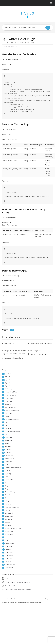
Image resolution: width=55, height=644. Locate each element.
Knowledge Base (10, 459)
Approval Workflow (11, 392)
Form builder (9, 440)
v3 (12, 330)
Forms (7, 443)
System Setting (10, 534)
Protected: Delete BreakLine (14, 358)
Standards (8, 525)
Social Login (9, 519)
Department (9, 428)
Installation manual (15, 599)
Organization (9, 483)
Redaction (8, 504)
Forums (39, 599)
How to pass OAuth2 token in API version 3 (18, 590)
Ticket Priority (9, 552)
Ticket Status (9, 555)
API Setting (8, 389)
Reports (7, 510)
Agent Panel (9, 383)
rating (7, 501)
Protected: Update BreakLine (39, 354)
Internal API (9, 456)
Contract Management (12, 419)
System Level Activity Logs (13, 528)
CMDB (7, 416)
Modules (8, 477)
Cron (6, 425)
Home (4, 599)
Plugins (7, 486)
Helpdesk (9, 449)
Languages (8, 462)
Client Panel (9, 413)
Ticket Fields (9, 546)
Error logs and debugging (13, 431)
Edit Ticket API (9, 344)
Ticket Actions (10, 543)
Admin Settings (10, 377)
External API (9, 437)
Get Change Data (36, 351)
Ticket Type (8, 558)
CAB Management (10, 407)
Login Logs (8, 474)
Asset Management (11, 395)
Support (48, 599)
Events (7, 434)
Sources (8, 522)
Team (7, 540)
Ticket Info (9, 549)
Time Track (8, 561)
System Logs (9, 531)
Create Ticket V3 (10, 586)
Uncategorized (15, 42)
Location (8, 471)
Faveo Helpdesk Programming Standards (18, 582)
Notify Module (9, 480)
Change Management (12, 410)
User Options (9, 568)
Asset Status (9, 398)
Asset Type (8, 401)
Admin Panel (9, 374)
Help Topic (8, 446)
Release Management (12, 507)
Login (7, 578)
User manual (29, 599)
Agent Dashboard (11, 380)
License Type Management (13, 468)
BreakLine (8, 404)
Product (7, 495)
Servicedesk (9, 516)
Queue (7, 498)
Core (6, 422)
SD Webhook (9, 513)
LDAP (7, 465)
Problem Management (12, 492)
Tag (6, 537)
